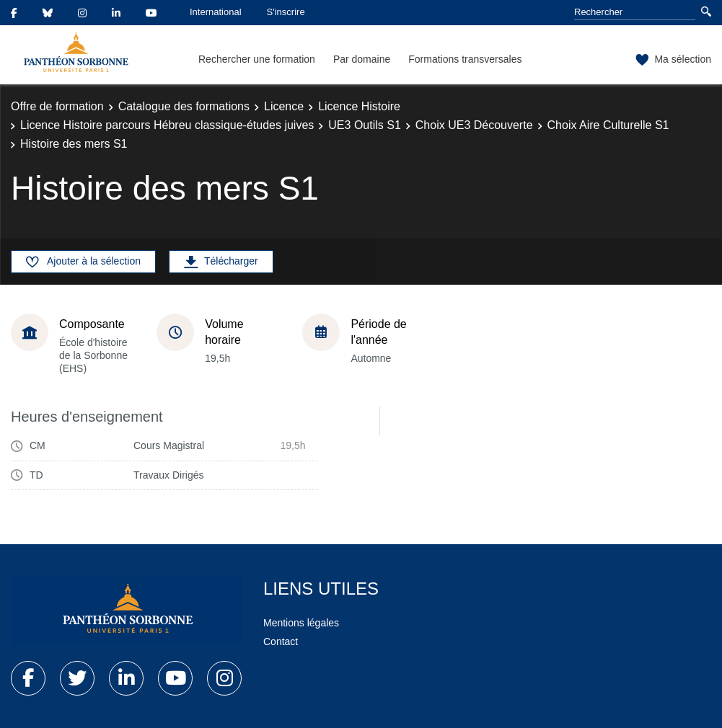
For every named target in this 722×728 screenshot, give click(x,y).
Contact (281, 642)
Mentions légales (301, 623)
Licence (284, 106)
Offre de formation (57, 106)
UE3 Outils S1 (364, 125)
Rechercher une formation (257, 59)
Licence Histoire (359, 106)
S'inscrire (286, 12)
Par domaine (362, 59)
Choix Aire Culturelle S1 (608, 125)
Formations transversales (465, 59)
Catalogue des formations (184, 106)
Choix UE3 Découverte (474, 125)
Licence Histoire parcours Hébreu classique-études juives (167, 125)
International (216, 12)
